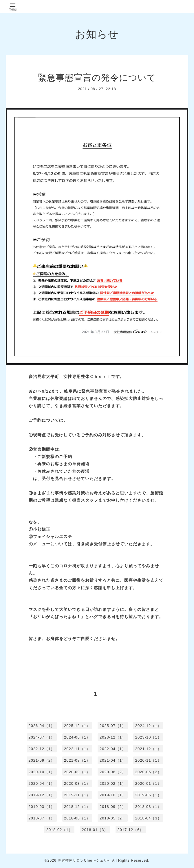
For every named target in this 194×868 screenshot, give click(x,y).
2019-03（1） (42, 807)
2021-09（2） (42, 760)
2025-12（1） (77, 726)
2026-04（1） (42, 726)
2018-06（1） (77, 818)
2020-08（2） (113, 772)
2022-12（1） (42, 749)
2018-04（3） (148, 818)
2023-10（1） (148, 737)
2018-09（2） (113, 807)
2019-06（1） (148, 795)
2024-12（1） (148, 726)
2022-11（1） (77, 749)
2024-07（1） (42, 737)
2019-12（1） (42, 795)
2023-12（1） (113, 737)
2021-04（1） (113, 760)
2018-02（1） (60, 830)
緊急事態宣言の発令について (97, 78)
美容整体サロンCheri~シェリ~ (84, 860)
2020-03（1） (77, 783)
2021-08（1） (77, 760)
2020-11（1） (148, 760)
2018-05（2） (113, 818)
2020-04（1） (42, 783)
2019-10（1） (113, 795)
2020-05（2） (148, 772)
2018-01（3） (95, 830)
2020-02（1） (113, 783)
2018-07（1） (42, 818)
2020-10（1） (42, 772)
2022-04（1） (113, 749)
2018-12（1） (77, 807)
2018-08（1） (148, 807)
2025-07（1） (113, 726)
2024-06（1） (77, 737)
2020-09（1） (77, 772)
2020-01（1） (148, 783)
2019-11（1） (77, 795)
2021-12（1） (148, 749)
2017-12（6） (130, 830)
